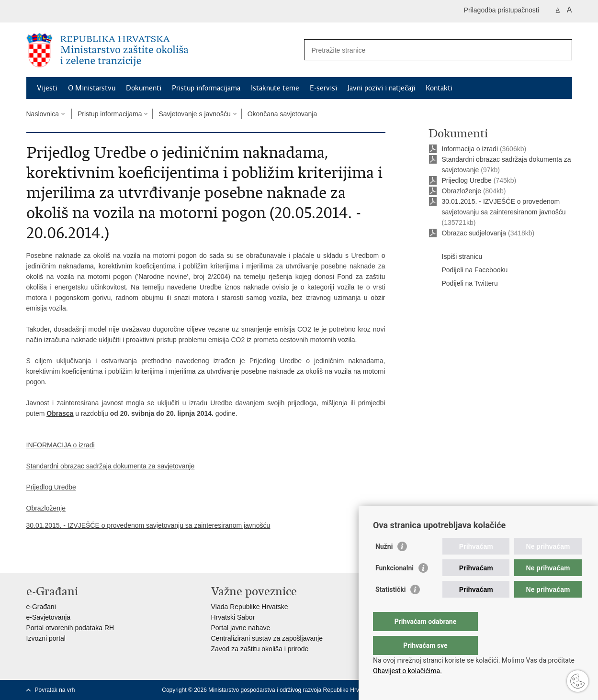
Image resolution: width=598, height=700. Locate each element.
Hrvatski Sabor (233, 617)
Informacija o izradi (470, 149)
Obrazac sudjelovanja (474, 233)
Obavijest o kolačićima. (407, 671)
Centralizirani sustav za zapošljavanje (267, 638)
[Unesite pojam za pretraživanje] (428, 50)
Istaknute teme (275, 88)
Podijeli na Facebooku (468, 270)
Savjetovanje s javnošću (194, 114)
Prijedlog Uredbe (467, 180)
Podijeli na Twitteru (463, 284)
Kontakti (439, 88)
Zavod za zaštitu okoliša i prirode (260, 649)
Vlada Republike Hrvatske (250, 607)
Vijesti (47, 88)
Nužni (384, 566)
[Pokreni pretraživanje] (561, 50)
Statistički (390, 609)
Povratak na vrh (55, 690)
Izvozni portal (46, 638)
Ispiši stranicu (456, 257)
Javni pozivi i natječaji (381, 88)
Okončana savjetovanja (282, 114)
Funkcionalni (395, 587)
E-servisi (323, 88)
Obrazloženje (462, 191)
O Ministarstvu (92, 88)
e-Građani (41, 607)
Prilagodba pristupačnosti (502, 10)
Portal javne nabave (241, 628)
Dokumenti (144, 88)
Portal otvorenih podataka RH (70, 628)
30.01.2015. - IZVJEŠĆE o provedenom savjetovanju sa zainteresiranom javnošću (148, 525)
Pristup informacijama (206, 88)
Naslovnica (43, 114)
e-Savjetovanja (49, 617)
